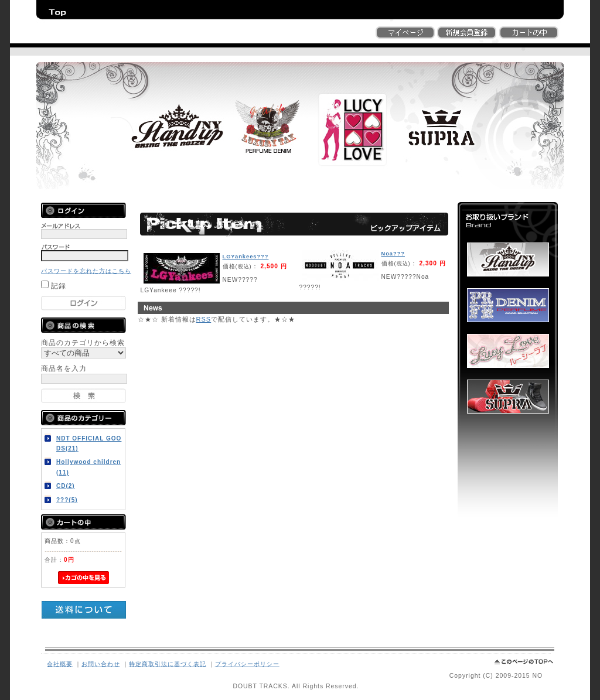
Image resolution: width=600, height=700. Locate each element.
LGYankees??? (246, 257)
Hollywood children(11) (88, 467)
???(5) (67, 500)
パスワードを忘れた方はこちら (86, 271)
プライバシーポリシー (247, 664)
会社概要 (60, 664)
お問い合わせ (101, 664)
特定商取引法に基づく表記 (168, 664)
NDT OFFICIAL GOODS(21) (89, 443)
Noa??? (393, 254)
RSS (204, 319)
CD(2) (66, 486)
